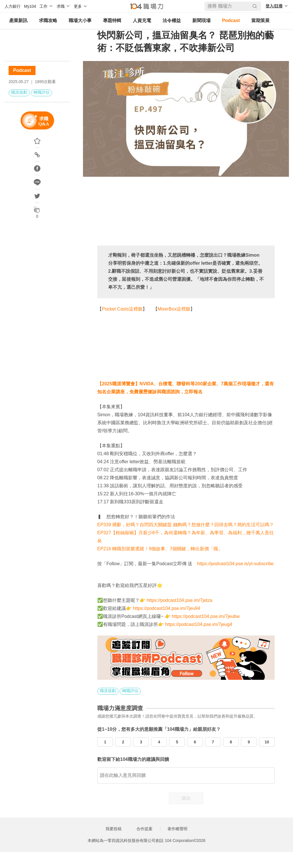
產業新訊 (18, 20)
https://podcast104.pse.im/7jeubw (206, 616)
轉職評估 (41, 92)
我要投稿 (114, 829)
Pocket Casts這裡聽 (122, 309)
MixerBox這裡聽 (174, 309)
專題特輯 (112, 20)
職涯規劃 (19, 92)
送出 (186, 798)
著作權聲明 (177, 829)
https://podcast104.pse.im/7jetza (179, 600)
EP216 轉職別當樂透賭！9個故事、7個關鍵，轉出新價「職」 (160, 549)
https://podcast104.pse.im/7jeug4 (198, 624)
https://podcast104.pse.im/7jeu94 (166, 608)
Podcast (231, 20)
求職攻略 (48, 20)
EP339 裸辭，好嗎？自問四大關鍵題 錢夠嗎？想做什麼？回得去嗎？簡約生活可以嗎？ (186, 525)
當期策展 (260, 20)
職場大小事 (80, 20)
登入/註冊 (274, 6)
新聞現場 (201, 20)
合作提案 (144, 829)
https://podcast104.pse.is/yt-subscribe (235, 564)
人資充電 (142, 20)
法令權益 (172, 20)
